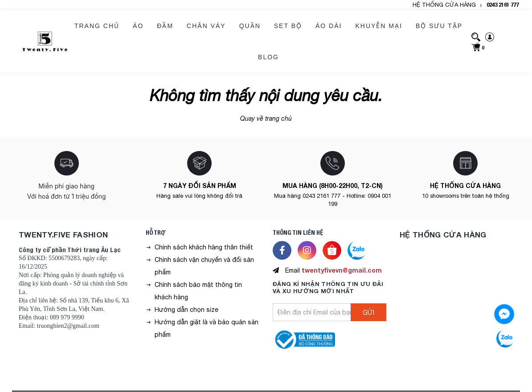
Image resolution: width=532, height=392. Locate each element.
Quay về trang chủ (266, 118)
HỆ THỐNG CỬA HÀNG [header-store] (444, 5)
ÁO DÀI (329, 26)
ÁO (138, 26)
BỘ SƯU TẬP (439, 26)
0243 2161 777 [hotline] (503, 5)
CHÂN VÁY (206, 26)
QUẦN (250, 26)
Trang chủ (97, 26)
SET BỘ (288, 26)
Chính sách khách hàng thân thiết (204, 247)
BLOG (268, 57)
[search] (476, 37)
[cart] (478, 46)
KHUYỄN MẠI (379, 26)
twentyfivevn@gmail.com (342, 270)
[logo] (45, 41)
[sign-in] (490, 37)
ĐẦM (165, 26)
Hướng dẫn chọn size (186, 310)
